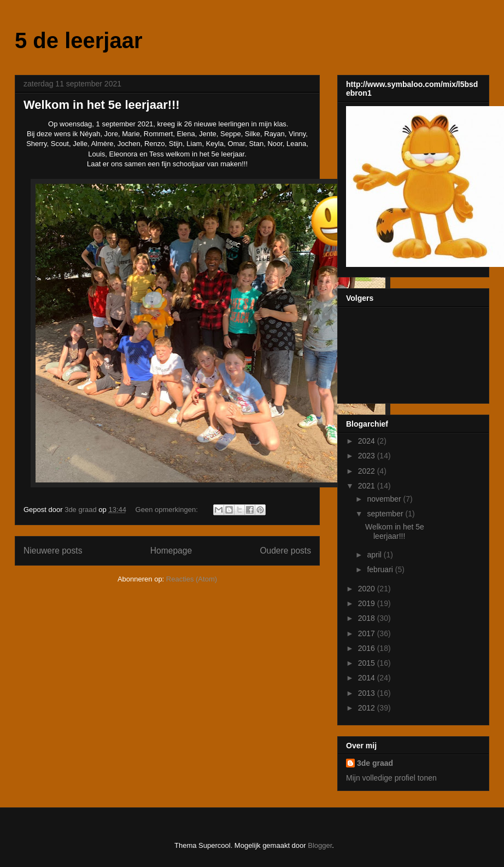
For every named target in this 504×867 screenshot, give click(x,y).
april (375, 555)
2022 (368, 471)
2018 (368, 618)
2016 (368, 648)
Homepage (171, 551)
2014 (368, 678)
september (386, 514)
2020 (368, 589)
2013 (368, 693)
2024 (368, 441)
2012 (368, 708)
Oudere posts (285, 551)
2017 (368, 633)
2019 (368, 603)
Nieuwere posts (53, 551)
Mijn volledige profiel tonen (391, 778)
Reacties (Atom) (192, 579)
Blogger (320, 845)
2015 (368, 663)
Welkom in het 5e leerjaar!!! (102, 105)
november (385, 499)
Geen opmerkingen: (168, 510)
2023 (368, 456)
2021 (368, 486)
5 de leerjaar (79, 40)
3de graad (375, 763)
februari (381, 569)
